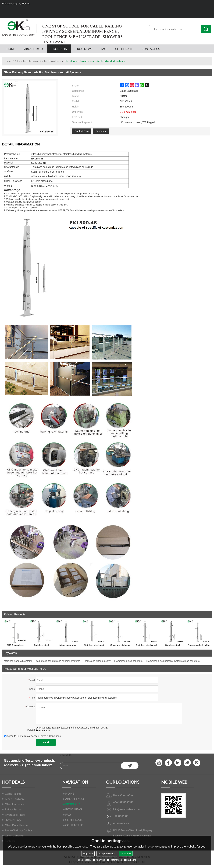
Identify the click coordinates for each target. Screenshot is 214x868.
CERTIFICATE (124, 49)
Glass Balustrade (52, 61)
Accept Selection (107, 854)
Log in (17, 3)
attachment (43, 731)
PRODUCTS (59, 49)
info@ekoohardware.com (127, 809)
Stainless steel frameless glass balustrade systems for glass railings (41, 646)
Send (46, 742)
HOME (11, 49)
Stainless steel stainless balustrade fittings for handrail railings (172, 646)
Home (8, 61)
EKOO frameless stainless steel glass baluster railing (15, 646)
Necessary (84, 860)
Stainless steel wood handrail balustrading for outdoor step (146, 646)
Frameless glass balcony (97, 661)
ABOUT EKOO (33, 49)
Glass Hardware (30, 61)
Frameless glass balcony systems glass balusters (173, 661)
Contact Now (82, 131)
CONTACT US (151, 49)
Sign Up (26, 3)
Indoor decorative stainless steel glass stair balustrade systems (68, 646)
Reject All (88, 854)
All (16, 61)
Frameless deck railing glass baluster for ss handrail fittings (199, 646)
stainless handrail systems (18, 661)
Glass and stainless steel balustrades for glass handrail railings (120, 646)
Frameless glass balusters (128, 661)
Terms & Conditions (50, 736)
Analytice (99, 860)
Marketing (130, 860)
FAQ (104, 49)
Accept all (126, 854)
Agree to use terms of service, (33, 736)
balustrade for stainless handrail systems (58, 661)
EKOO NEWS (84, 49)
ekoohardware (121, 823)
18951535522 (121, 816)
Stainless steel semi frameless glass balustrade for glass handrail (94, 646)
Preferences (114, 860)
